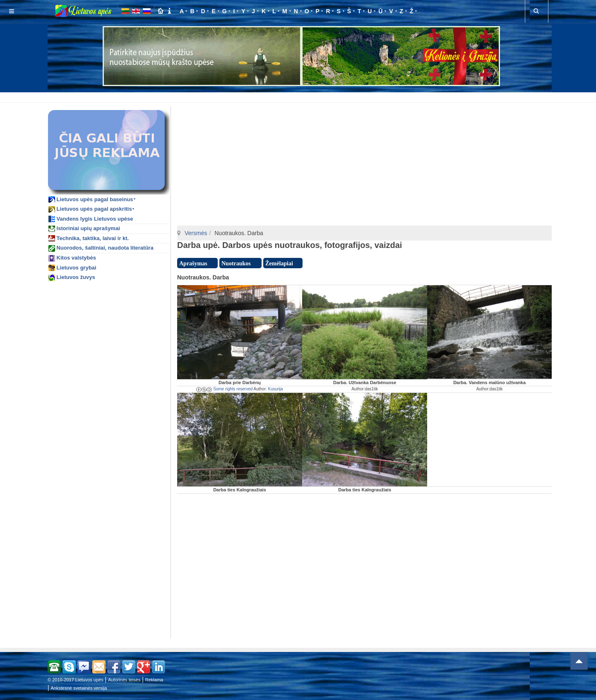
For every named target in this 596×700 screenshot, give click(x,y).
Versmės (196, 233)
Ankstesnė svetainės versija (79, 688)
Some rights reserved (224, 389)
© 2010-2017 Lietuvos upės (76, 680)
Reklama (154, 680)
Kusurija (276, 389)
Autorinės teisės (124, 680)
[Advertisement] (300, 96)
